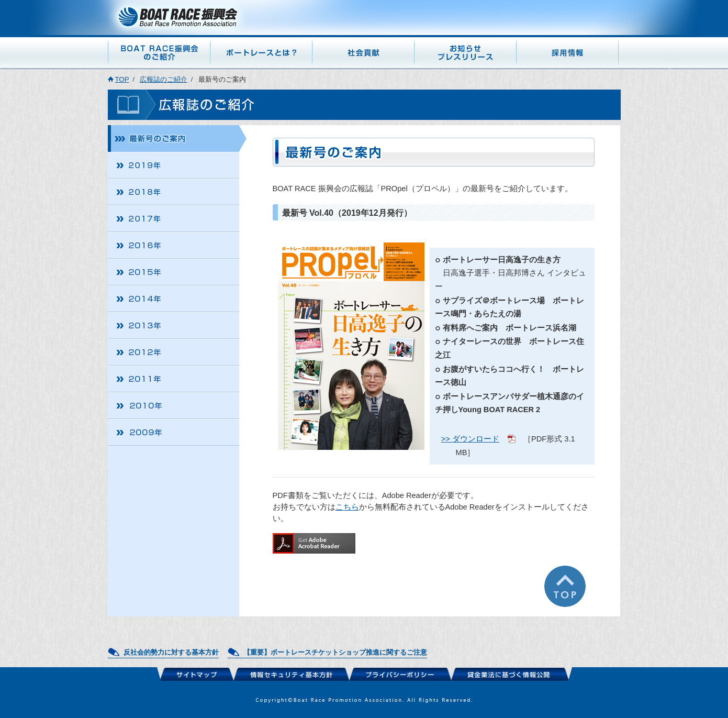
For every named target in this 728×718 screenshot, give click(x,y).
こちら (347, 507)
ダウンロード (476, 439)
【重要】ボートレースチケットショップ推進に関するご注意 (335, 652)
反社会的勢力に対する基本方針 (171, 652)
